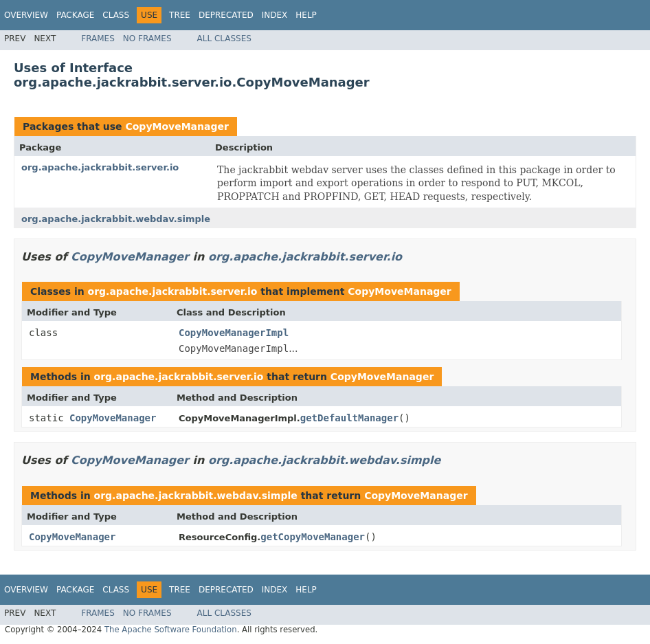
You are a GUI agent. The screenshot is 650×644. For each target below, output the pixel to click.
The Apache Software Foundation (171, 630)
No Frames (147, 38)
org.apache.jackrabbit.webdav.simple (116, 219)
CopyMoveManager (177, 126)
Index (275, 15)
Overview (26, 15)
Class (116, 15)
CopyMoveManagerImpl (234, 333)
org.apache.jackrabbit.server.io (100, 167)
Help (306, 15)
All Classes (224, 38)
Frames (98, 38)
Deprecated (226, 15)
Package (75, 15)
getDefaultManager (349, 418)
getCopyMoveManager (313, 537)
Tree (180, 15)
